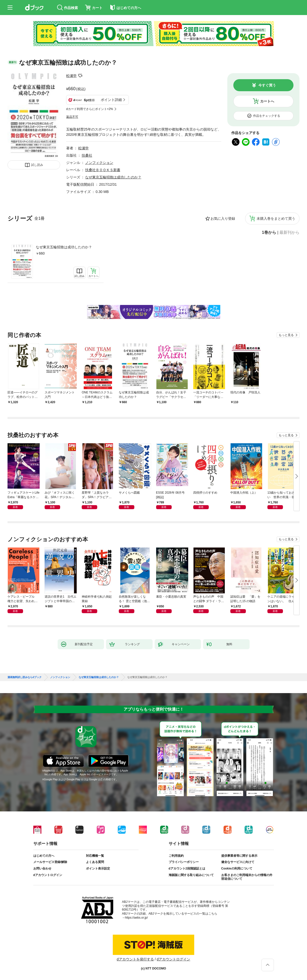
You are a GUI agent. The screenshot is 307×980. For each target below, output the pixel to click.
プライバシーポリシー (184, 862)
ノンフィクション (99, 163)
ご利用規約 (176, 856)
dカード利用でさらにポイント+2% (90, 109)
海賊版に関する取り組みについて (191, 875)
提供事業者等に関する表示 (239, 856)
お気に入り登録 (223, 219)
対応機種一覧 (95, 856)
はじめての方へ (44, 856)
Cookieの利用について (237, 868)
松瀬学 (71, 76)
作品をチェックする (267, 116)
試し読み (37, 165)
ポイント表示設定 (98, 868)
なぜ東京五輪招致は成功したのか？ (64, 247)
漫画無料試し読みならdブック (25, 677)
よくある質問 (95, 862)
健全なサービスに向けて (238, 862)
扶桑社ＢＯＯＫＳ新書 (103, 170)
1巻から (269, 233)
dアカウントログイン (48, 875)
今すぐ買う (267, 85)
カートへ (267, 101)
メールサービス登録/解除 (50, 862)
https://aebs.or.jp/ (136, 918)
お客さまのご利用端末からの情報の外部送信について (247, 877)
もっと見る (286, 335)
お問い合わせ (42, 868)
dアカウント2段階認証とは (187, 868)
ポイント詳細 (111, 100)
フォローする (80, 76)
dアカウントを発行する (135, 959)
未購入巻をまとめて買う (276, 219)
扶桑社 (87, 155)
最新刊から (289, 233)
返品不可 (72, 117)
